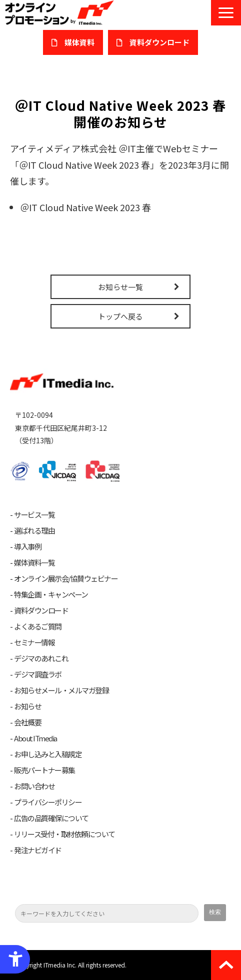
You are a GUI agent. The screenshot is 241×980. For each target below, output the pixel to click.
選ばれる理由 (34, 531)
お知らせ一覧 (120, 287)
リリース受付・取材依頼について (64, 834)
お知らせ (27, 706)
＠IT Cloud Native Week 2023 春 (85, 207)
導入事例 (27, 547)
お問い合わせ (34, 786)
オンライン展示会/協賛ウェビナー (66, 579)
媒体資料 (79, 42)
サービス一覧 (34, 515)
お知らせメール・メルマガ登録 (61, 690)
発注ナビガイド (38, 850)
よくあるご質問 (38, 627)
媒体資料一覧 (34, 563)
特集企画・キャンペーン (51, 595)
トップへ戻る (120, 316)
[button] (226, 13)
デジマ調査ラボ (38, 674)
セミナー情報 (34, 643)
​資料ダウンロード (159, 42)
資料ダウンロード (41, 611)
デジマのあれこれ (41, 658)
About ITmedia (35, 738)
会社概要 (27, 722)
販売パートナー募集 (44, 770)
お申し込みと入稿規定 (48, 754)
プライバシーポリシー (48, 802)
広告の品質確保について (51, 818)
